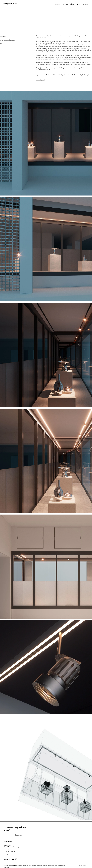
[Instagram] (16, 859)
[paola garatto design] (10, 4)
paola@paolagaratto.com (10, 855)
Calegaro (3, 36)
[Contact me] (19, 835)
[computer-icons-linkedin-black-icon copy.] (13, 859)
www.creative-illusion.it (43, 70)
